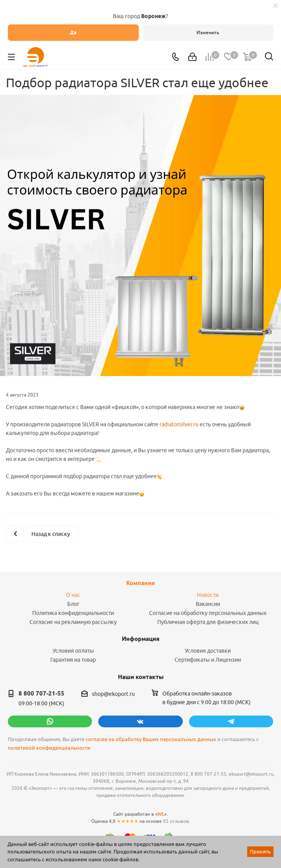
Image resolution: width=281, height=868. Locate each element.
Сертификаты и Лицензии (208, 660)
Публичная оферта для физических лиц (208, 622)
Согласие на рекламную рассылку (73, 622)
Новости (208, 595)
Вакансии (208, 604)
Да (73, 32)
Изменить (208, 32)
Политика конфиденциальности (73, 613)
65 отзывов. (177, 821)
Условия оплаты (73, 651)
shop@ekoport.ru (113, 694)
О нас (73, 595)
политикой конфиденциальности (49, 748)
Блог (73, 604)
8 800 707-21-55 (41, 694)
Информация (141, 639)
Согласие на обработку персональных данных (208, 613)
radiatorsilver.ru (179, 424)
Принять (260, 851)
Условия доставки (208, 651)
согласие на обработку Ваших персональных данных (151, 739)
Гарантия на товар (73, 660)
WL (161, 814)
